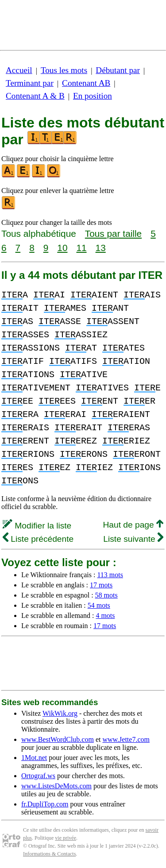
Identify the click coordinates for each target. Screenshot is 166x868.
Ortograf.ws (38, 776)
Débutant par (118, 70)
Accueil (19, 70)
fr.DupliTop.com (45, 804)
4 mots (105, 615)
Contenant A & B (35, 96)
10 (62, 248)
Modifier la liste (37, 526)
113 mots (110, 575)
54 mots (99, 605)
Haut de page (133, 525)
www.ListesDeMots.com (56, 786)
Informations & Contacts (49, 854)
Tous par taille (113, 233)
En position (93, 96)
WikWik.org (60, 713)
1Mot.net (34, 758)
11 (81, 248)
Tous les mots (64, 70)
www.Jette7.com (126, 739)
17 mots (101, 585)
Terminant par (30, 83)
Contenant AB (86, 83)
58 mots (106, 595)
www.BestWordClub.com (58, 739)
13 (101, 248)
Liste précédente (38, 539)
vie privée (66, 838)
